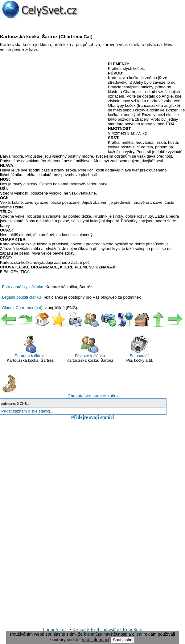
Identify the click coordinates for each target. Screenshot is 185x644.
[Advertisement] (52, 106)
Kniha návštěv (105, 630)
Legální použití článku (22, 297)
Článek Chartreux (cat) (22, 308)
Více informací (95, 640)
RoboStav (132, 630)
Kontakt (80, 630)
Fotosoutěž (140, 346)
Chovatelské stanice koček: (60, 387)
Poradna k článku (30, 346)
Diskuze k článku (90, 346)
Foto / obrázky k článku (23, 287)
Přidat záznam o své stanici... (27, 411)
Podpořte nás (56, 630)
